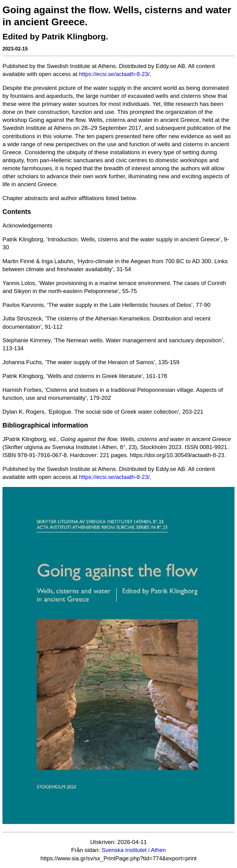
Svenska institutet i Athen (134, 850)
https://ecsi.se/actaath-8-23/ (114, 74)
